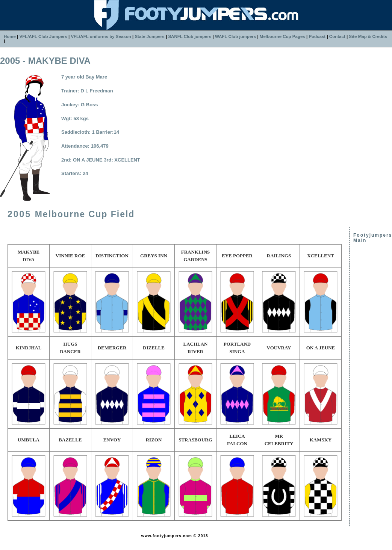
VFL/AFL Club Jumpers (43, 36)
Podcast (317, 36)
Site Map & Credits (368, 36)
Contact (337, 36)
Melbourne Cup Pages (282, 36)
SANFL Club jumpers (190, 36)
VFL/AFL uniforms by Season (101, 36)
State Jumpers (149, 36)
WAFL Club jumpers (235, 36)
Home (10, 36)
